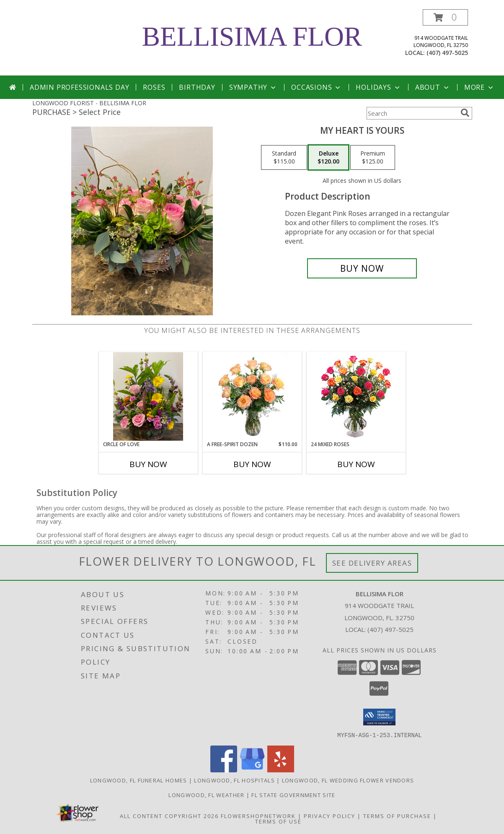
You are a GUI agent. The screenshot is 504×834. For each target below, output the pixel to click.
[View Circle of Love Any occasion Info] (148, 396)
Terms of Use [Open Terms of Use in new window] (278, 821)
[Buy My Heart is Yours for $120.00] (362, 268)
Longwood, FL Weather (206, 795)
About (433, 87)
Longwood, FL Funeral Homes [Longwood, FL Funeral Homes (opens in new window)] (139, 780)
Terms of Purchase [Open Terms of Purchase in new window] (397, 816)
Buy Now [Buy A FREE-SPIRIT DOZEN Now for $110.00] (252, 464)
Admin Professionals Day (79, 87)
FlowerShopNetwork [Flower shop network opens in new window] (258, 816)
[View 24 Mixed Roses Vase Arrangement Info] (356, 396)
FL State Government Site (293, 795)
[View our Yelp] (281, 770)
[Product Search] (412, 113)
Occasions (317, 87)
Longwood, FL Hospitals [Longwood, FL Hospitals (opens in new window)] (234, 780)
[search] (465, 113)
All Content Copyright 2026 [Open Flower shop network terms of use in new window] (169, 816)
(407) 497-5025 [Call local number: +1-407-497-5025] (447, 53)
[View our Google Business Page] (252, 770)
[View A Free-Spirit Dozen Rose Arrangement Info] (252, 396)
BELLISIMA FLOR (252, 36)
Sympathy (253, 87)
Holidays (378, 87)
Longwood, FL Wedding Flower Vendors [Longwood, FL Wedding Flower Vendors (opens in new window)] (348, 780)
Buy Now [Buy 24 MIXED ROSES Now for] (356, 464)
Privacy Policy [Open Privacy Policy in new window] (330, 816)
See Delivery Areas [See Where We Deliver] (372, 563)
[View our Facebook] (224, 770)
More (479, 87)
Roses (154, 87)
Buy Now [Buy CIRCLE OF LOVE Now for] (148, 464)
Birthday (197, 87)
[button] (445, 17)
